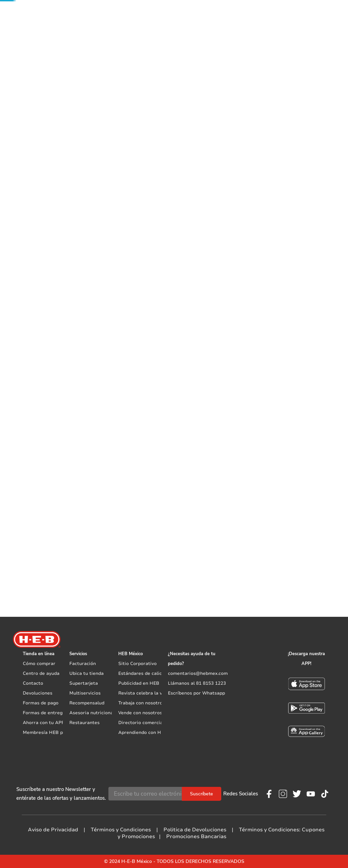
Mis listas (224, 12)
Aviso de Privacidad (53, 830)
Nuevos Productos (172, 31)
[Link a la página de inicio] (13, 67)
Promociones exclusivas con (72, 31)
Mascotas (244, 31)
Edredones (80, 67)
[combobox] (144, 12)
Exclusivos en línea (279, 31)
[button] (78, 11)
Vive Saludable (213, 31)
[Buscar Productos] (183, 12)
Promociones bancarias (234, 234)
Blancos (53, 67)
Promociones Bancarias (196, 836)
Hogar (31, 67)
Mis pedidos (261, 12)
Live (309, 31)
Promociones (332, 31)
